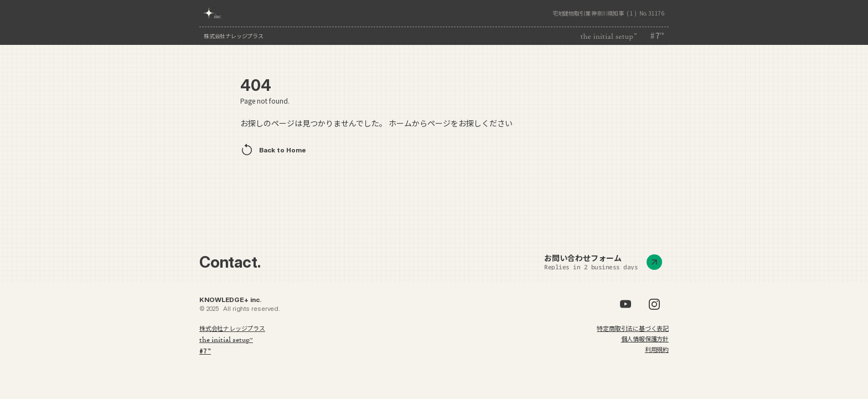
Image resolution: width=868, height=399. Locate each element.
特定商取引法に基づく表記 (633, 328)
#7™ (205, 351)
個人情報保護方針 (645, 339)
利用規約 (657, 349)
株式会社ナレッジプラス (234, 36)
